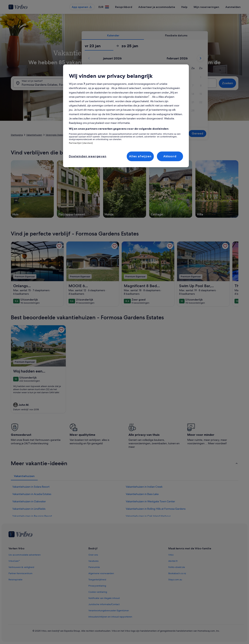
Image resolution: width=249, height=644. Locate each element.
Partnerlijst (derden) (81, 143)
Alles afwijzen (140, 156)
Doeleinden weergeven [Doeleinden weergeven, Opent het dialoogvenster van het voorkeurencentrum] (88, 156)
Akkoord (170, 156)
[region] (126, 116)
